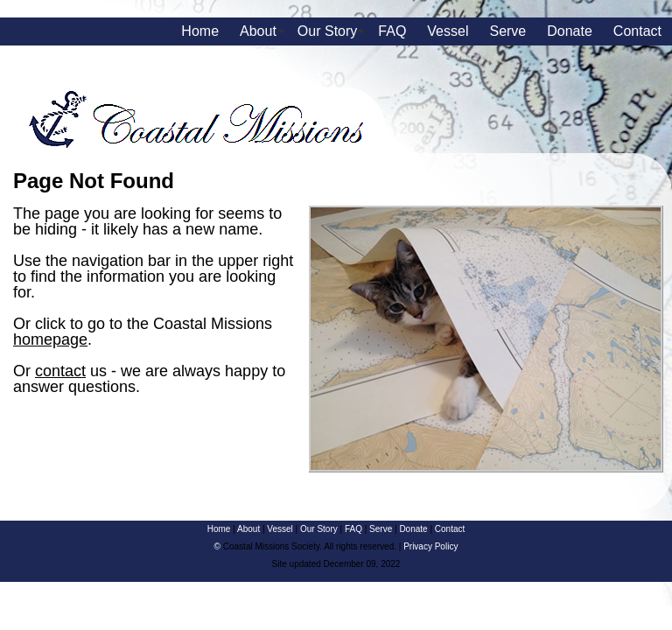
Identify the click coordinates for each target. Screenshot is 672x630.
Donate (570, 31)
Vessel (448, 31)
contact (60, 371)
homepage (50, 339)
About (258, 31)
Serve (507, 31)
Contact (637, 31)
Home (200, 31)
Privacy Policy (430, 546)
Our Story (327, 31)
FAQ (392, 31)
